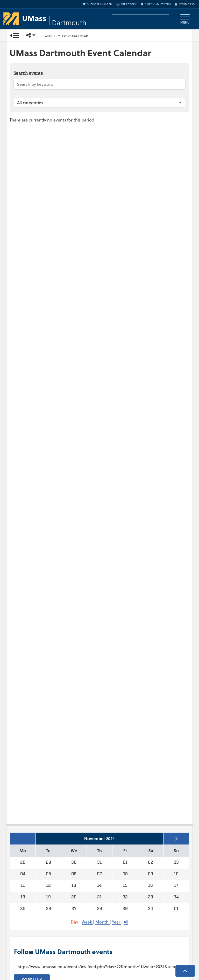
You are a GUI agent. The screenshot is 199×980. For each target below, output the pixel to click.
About (50, 36)
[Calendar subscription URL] (99, 967)
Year (117, 922)
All (126, 922)
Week (87, 922)
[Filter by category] (99, 103)
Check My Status (156, 4)
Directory (126, 4)
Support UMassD (98, 4)
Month (102, 922)
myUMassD (185, 4)
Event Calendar (75, 36)
